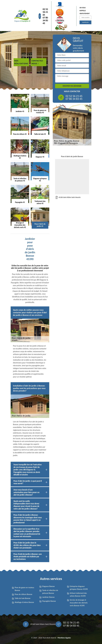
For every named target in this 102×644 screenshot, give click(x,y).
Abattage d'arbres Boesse (24, 602)
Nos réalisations (21, 62)
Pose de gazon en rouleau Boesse (24, 589)
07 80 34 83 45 (45, 20)
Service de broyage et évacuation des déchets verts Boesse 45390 (79, 603)
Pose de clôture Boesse (23, 594)
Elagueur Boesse (48, 586)
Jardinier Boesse (48, 597)
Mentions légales (64, 638)
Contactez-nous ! (38, 62)
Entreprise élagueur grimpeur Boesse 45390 (79, 588)
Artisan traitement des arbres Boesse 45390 (78, 595)
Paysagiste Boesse (49, 601)
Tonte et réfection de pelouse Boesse (50, 592)
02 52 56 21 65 (45, 12)
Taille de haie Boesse (23, 598)
